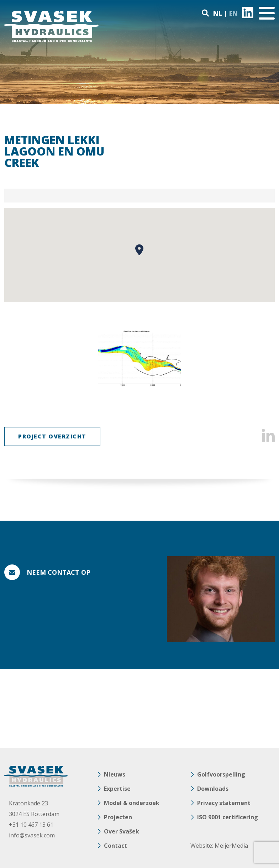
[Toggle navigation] (267, 13)
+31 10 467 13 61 (31, 825)
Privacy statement (224, 803)
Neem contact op (59, 572)
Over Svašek (122, 831)
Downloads (213, 789)
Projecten (118, 817)
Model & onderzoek (132, 803)
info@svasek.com (32, 835)
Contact (115, 846)
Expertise (117, 789)
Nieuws (115, 774)
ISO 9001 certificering (228, 817)
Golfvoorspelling (221, 774)
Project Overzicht (52, 436)
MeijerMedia (231, 846)
